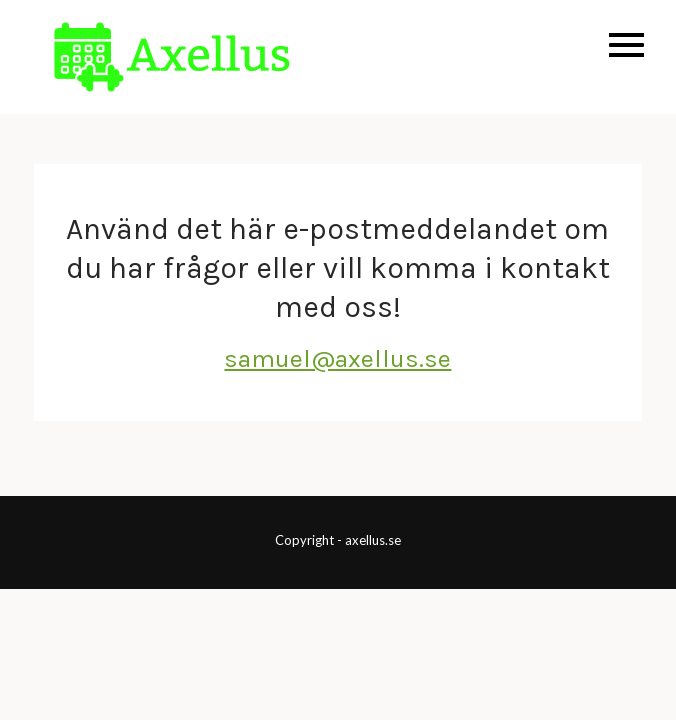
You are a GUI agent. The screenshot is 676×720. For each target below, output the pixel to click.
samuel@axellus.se (337, 358)
